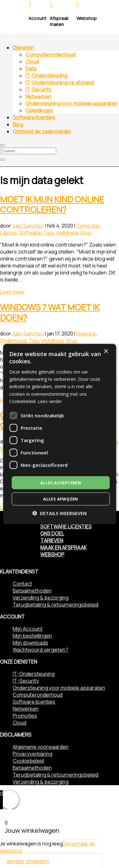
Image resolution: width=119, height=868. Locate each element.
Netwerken (38, 96)
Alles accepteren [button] (61, 482)
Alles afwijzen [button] (61, 499)
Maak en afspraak (63, 547)
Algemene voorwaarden (41, 747)
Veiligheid (67, 233)
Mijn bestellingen (32, 636)
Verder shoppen (28, 861)
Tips (48, 233)
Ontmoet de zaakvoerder (42, 131)
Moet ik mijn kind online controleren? (52, 204)
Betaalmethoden (32, 591)
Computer (88, 226)
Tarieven (52, 540)
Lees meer (13, 292)
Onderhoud (13, 341)
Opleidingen (39, 110)
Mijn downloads (30, 643)
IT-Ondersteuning (46, 76)
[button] (60, 513)
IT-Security (38, 89)
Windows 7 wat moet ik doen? (50, 312)
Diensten (23, 48)
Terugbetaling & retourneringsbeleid (56, 605)
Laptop (8, 233)
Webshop (52, 554)
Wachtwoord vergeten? (40, 650)
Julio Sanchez (28, 226)
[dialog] (59, 434)
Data (31, 69)
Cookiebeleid (28, 761)
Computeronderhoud (50, 55)
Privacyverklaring (33, 754)
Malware (86, 334)
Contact (22, 584)
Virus (86, 233)
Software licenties (34, 117)
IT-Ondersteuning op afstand (60, 83)
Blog (18, 124)
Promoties (25, 716)
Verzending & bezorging (41, 598)
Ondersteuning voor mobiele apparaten (72, 103)
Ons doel (52, 533)
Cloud (32, 62)
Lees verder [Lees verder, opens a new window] (50, 401)
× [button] (106, 351)
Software (30, 233)
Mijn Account (28, 629)
